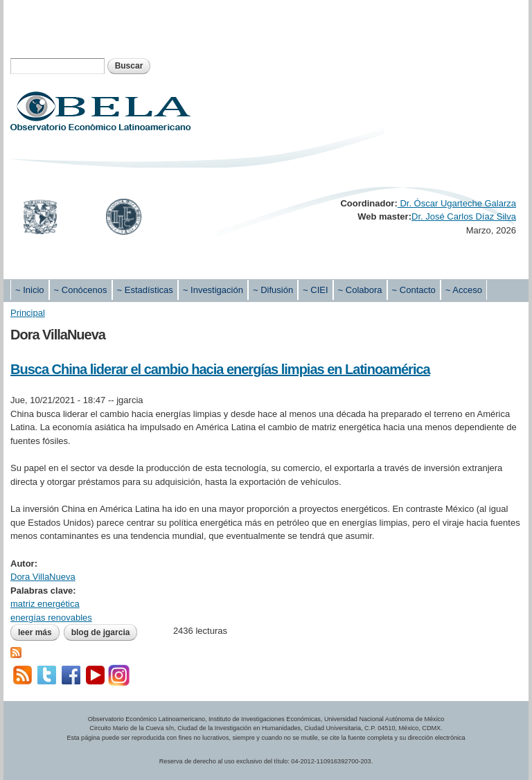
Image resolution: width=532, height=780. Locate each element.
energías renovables (51, 618)
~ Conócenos (81, 290)
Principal (28, 313)
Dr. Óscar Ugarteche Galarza (457, 203)
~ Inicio (30, 290)
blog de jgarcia (101, 632)
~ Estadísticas (145, 290)
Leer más (39, 632)
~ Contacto (414, 290)
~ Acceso (464, 290)
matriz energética (45, 604)
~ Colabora (360, 290)
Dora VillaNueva (43, 577)
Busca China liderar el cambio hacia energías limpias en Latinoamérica (220, 369)
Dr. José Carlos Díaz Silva (464, 216)
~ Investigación (213, 290)
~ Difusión (273, 290)
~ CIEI (316, 290)
